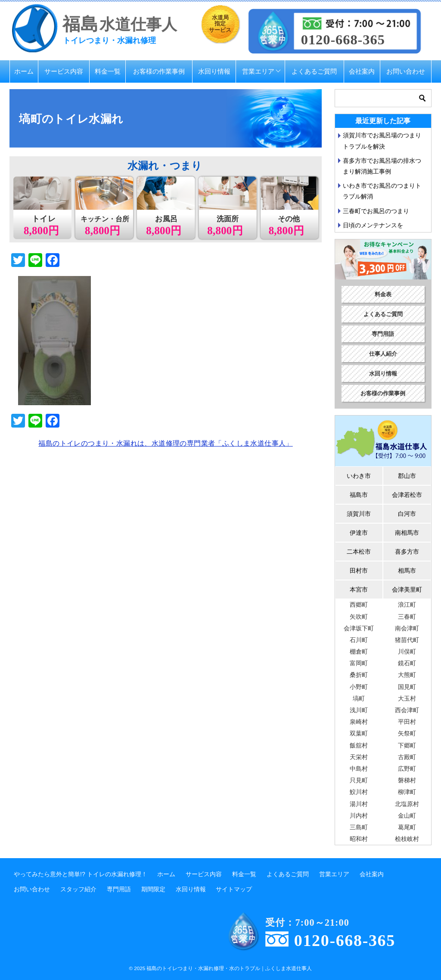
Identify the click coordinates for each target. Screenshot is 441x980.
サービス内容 (64, 71)
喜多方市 (407, 552)
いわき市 (359, 476)
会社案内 (362, 71)
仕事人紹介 (383, 354)
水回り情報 (214, 71)
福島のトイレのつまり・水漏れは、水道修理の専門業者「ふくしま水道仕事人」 (165, 443)
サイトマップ (234, 889)
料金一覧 (108, 71)
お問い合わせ (406, 71)
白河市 (407, 514)
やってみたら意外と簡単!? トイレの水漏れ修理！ (81, 874)
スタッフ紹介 (78, 889)
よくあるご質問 (314, 71)
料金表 (383, 294)
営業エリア (258, 71)
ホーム (24, 71)
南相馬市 (407, 533)
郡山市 (407, 476)
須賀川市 (359, 514)
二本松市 (359, 552)
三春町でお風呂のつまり (376, 211)
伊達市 (359, 533)
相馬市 (407, 571)
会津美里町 (407, 589)
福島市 (359, 495)
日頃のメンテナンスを (373, 225)
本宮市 (359, 589)
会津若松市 (407, 495)
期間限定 (153, 889)
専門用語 (383, 334)
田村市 (359, 571)
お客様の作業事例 (159, 71)
